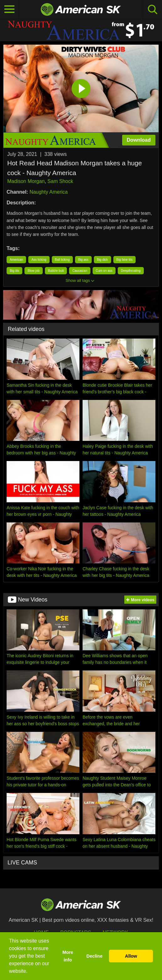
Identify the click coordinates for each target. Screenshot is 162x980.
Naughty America (49, 192)
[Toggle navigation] (9, 9)
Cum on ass (104, 271)
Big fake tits (125, 260)
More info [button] (68, 956)
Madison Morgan (26, 181)
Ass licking (39, 260)
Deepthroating (131, 271)
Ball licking (62, 260)
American (16, 260)
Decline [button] (94, 956)
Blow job (34, 271)
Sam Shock (60, 181)
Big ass (83, 260)
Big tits (14, 271)
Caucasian (80, 271)
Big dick (103, 260)
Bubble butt (56, 271)
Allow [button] (131, 956)
